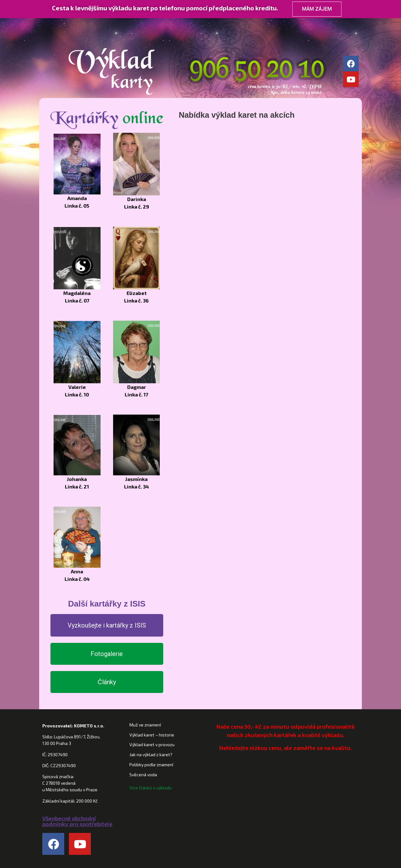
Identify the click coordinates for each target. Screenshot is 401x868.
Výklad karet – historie (152, 735)
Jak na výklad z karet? (151, 754)
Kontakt (329, 25)
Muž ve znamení (145, 725)
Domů (75, 25)
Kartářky (178, 25)
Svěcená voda (143, 775)
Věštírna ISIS (279, 25)
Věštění (128, 25)
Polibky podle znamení (151, 765)
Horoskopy (229, 25)
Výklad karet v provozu (152, 744)
